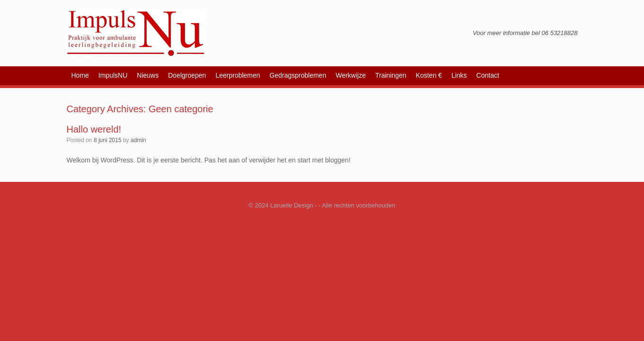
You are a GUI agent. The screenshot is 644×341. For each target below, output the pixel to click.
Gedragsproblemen (298, 75)
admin (138, 140)
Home (80, 75)
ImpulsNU (113, 75)
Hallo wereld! (94, 129)
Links (459, 75)
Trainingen (391, 75)
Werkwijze (351, 75)
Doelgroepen (187, 75)
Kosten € (429, 75)
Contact (488, 75)
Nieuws (148, 75)
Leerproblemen (238, 75)
